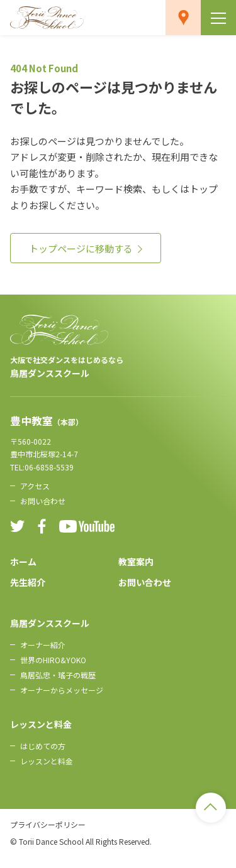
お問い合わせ (43, 501)
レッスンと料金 (47, 761)
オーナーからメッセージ (62, 690)
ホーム (23, 561)
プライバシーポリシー (48, 824)
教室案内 (136, 561)
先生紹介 (28, 582)
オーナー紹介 (43, 645)
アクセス (35, 486)
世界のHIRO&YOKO (53, 660)
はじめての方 (43, 746)
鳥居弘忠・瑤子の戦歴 (58, 675)
